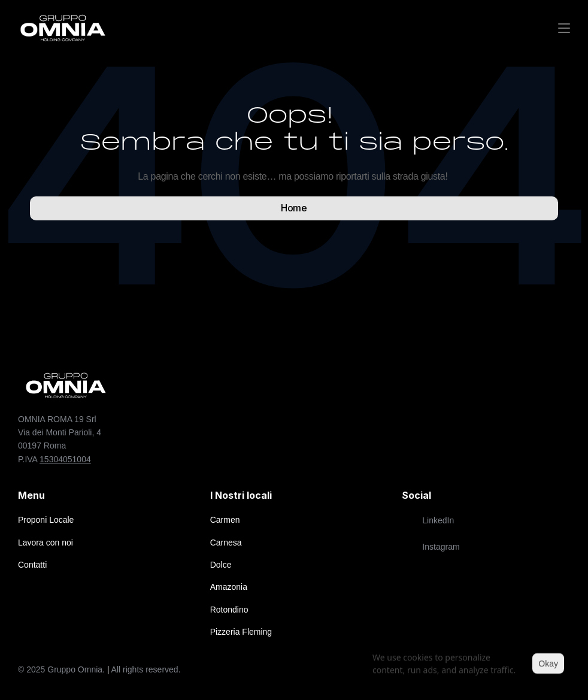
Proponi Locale (46, 520)
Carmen (225, 520)
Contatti (32, 565)
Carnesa (226, 543)
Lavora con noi (46, 543)
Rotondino (229, 610)
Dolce (221, 565)
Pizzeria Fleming (241, 632)
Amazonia (229, 587)
